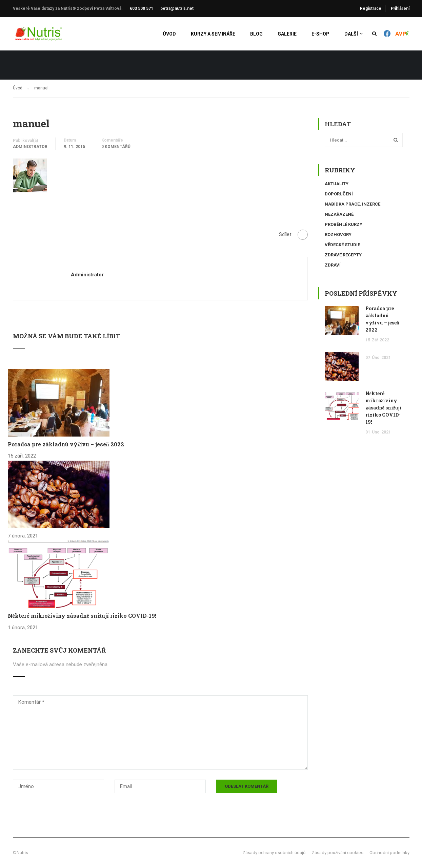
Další (351, 34)
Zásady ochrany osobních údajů (274, 853)
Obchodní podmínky (389, 853)
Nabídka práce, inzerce (353, 204)
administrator (30, 147)
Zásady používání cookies (337, 853)
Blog (256, 34)
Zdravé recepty (343, 255)
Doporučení (339, 194)
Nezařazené (339, 214)
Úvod (169, 34)
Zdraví (333, 265)
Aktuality (337, 184)
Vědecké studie (342, 245)
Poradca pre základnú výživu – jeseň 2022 (66, 444)
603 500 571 (142, 8)
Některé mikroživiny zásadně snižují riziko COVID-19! (82, 616)
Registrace (371, 8)
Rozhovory (338, 235)
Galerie (287, 34)
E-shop (320, 34)
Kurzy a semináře (213, 34)
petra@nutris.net (177, 8)
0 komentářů (116, 147)
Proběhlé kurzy (344, 224)
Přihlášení (400, 8)
